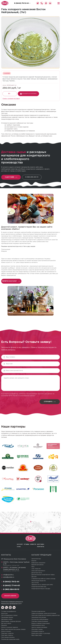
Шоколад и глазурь (37, 629)
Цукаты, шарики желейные (39, 627)
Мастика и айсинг (6, 623)
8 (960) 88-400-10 (32, 177)
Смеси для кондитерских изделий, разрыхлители (46, 615)
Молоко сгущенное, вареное (10, 627)
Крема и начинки (6, 631)
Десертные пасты (37, 573)
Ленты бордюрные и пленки (9, 615)
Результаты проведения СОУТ (11, 604)
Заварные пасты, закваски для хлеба (42, 585)
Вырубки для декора (37, 565)
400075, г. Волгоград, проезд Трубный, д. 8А (16, 563)
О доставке (11, 177)
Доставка (41, 544)
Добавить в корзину (28, 94)
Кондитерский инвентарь (39, 587)
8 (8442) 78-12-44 (11, 582)
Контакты (41, 547)
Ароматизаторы (36, 559)
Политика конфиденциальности (12, 602)
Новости (33, 544)
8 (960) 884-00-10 (11, 589)
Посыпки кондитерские (38, 611)
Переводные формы (7, 617)
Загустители (35, 583)
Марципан (4, 625)
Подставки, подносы (7, 635)
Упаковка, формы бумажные (40, 621)
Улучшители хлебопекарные (40, 619)
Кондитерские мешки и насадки (41, 589)
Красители (4, 613)
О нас (19, 547)
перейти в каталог (11, 281)
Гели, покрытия (36, 569)
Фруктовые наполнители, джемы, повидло (13, 629)
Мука (33, 567)
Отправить (50, 402)
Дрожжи (34, 577)
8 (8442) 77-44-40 (11, 586)
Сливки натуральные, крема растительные (44, 613)
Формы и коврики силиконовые (41, 623)
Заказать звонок (10, 596)
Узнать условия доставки (11, 99)
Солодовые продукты (38, 631)
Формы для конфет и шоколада (41, 633)
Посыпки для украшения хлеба (10, 639)
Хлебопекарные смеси (38, 625)
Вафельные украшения (38, 563)
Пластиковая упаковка (8, 637)
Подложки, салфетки (7, 633)
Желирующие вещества (39, 581)
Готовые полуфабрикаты (9, 611)
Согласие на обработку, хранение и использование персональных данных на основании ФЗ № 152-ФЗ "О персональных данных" (28, 395)
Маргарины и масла (7, 619)
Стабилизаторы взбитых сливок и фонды (43, 579)
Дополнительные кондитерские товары (43, 575)
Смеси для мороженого (38, 571)
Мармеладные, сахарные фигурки (11, 621)
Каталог (20, 544)
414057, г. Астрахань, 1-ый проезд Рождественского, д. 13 (14, 568)
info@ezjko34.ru (8, 575)
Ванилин (34, 561)
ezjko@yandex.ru (9, 577)
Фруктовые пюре (37, 635)
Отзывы (26, 544)
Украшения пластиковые (39, 617)
